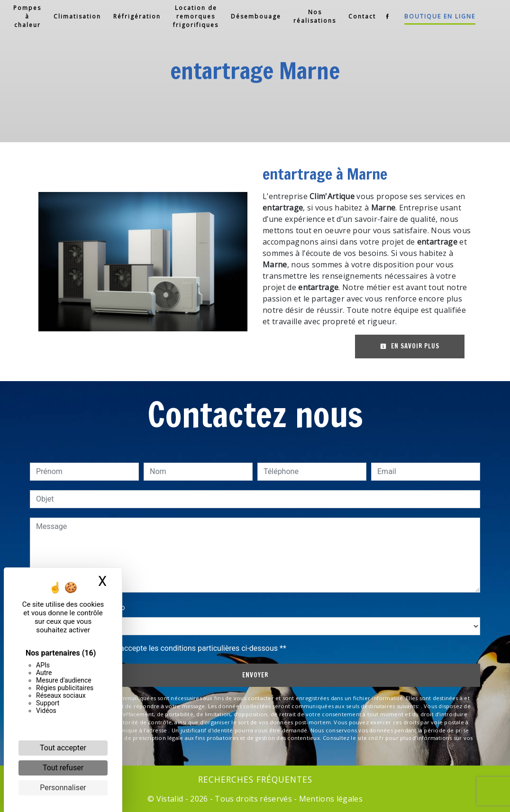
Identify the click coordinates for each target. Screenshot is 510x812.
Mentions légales (330, 799)
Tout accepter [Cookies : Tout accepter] (63, 748)
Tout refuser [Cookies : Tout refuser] (63, 768)
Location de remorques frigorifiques (196, 16)
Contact (362, 16)
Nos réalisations (315, 16)
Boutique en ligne (440, 16)
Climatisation (77, 16)
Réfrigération (137, 16)
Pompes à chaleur (27, 16)
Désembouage (256, 16)
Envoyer (255, 675)
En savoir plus (410, 346)
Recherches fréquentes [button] (255, 779)
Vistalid (170, 799)
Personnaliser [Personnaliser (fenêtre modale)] (63, 788)
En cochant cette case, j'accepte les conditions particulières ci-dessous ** (163, 648)
